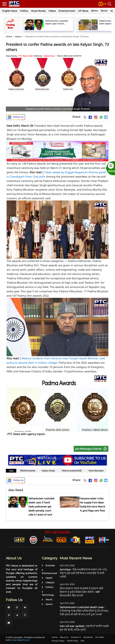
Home (9, 37)
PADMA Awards (28, 471)
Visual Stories (38, 11)
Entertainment (67, 11)
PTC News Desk (26, 56)
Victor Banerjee (96, 471)
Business (48, 565)
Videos (52, 11)
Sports (47, 604)
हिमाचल (104, 11)
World (47, 600)
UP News (83, 11)
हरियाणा (94, 11)
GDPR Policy (73, 641)
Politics (24, 11)
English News (10, 11)
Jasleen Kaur (49, 56)
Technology (48, 594)
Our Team (100, 637)
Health (47, 578)
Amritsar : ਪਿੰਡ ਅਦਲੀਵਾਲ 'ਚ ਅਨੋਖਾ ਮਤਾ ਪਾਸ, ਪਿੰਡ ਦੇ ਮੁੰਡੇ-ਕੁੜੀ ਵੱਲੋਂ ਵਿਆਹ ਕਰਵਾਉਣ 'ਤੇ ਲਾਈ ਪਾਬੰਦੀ (83, 573)
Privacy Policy (58, 641)
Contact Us (76, 637)
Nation (18, 37)
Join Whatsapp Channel (92, 449)
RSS (82, 641)
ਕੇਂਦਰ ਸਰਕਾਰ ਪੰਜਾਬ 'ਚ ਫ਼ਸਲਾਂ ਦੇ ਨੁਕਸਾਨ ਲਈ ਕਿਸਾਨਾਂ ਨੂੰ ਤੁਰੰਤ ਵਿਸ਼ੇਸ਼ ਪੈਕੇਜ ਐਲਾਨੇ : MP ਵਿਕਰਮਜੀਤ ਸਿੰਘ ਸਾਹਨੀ (81, 592)
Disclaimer (88, 637)
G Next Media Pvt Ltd (20, 640)
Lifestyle (48, 583)
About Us (64, 637)
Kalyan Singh (48, 471)
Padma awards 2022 (72, 471)
